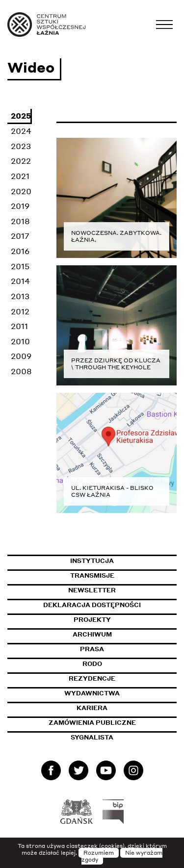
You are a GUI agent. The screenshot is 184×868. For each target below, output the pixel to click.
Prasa (92, 649)
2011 (19, 326)
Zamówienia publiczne (113, 723)
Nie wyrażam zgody (122, 856)
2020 (21, 191)
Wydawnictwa (92, 693)
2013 (20, 296)
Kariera (92, 708)
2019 (20, 206)
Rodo (92, 664)
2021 (20, 176)
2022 (21, 161)
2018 (20, 221)
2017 (20, 236)
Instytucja (92, 561)
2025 (21, 115)
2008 (21, 371)
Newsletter (92, 590)
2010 (20, 341)
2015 (20, 266)
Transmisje (124, 575)
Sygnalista (92, 737)
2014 (20, 281)
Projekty (92, 620)
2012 (20, 311)
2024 (21, 131)
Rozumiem (99, 853)
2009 (21, 356)
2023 (21, 146)
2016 (20, 251)
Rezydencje (92, 678)
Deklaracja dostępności (92, 605)
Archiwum (92, 634)
